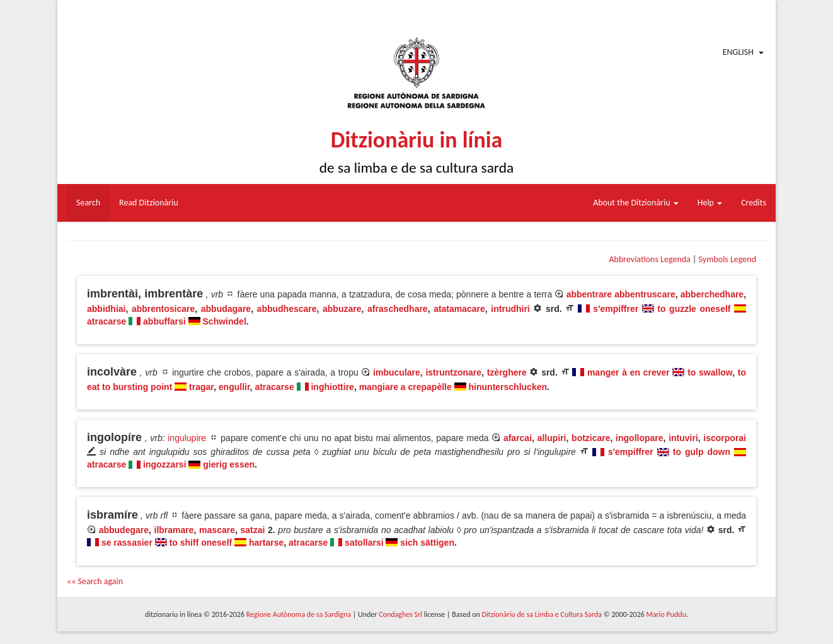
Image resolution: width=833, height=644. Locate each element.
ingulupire (187, 438)
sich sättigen (427, 543)
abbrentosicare (163, 309)
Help (710, 203)
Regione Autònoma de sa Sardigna (299, 614)
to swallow (710, 372)
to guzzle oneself (694, 309)
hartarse (266, 543)
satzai (252, 530)
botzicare (591, 438)
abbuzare (342, 309)
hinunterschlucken (508, 387)
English (738, 52)
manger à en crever (629, 372)
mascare (217, 530)
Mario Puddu (666, 614)
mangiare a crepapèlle (405, 387)
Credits (754, 203)
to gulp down (702, 452)
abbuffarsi (164, 321)
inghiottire (332, 387)
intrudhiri (510, 309)
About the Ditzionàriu (636, 203)
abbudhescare (287, 309)
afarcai (518, 438)
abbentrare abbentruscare (621, 294)
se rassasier (127, 543)
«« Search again (95, 581)
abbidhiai (106, 309)
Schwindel (225, 321)
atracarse (106, 321)
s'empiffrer (616, 309)
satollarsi (364, 543)
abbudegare (124, 530)
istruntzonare (453, 372)
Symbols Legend (727, 259)
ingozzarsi (164, 464)
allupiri (552, 438)
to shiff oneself (201, 543)
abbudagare (226, 309)
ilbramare (174, 530)
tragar (201, 387)
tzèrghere (507, 372)
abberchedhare (712, 294)
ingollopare (639, 438)
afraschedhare (398, 309)
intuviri (683, 438)
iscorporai (725, 438)
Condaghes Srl (400, 614)
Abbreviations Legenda (649, 259)
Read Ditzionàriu (149, 203)
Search (88, 203)
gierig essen (229, 464)
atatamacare (459, 309)
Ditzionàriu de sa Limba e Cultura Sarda (542, 614)
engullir (234, 387)
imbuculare (397, 372)
